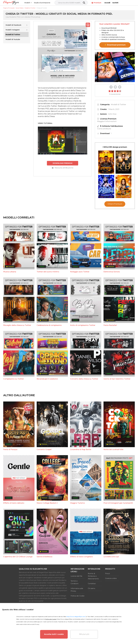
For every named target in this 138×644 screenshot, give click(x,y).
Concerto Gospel (44, 449)
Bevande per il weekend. (47, 379)
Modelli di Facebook (13, 25)
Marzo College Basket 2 (47, 503)
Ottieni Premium (115, 204)
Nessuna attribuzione (63, 168)
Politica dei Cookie (78, 596)
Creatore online (111, 578)
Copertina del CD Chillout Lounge (18, 557)
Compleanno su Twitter (14, 379)
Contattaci (92, 584)
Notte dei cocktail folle (113, 449)
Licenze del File (76, 576)
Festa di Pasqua (10, 449)
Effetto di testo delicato (14, 503)
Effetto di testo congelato (82, 557)
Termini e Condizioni (74, 582)
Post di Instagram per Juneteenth (118, 503)
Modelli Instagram (13, 30)
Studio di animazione (42, 3)
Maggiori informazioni (107, 121)
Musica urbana (10, 272)
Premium (112, 3)
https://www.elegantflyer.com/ (76, 617)
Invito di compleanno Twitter (83, 325)
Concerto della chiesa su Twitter (84, 379)
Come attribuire (104, 129)
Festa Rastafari (110, 325)
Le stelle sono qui (111, 557)
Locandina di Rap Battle (81, 449)
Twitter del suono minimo (48, 272)
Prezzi (107, 574)
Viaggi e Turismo (77, 503)
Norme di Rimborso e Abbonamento (93, 576)
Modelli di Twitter (118, 105)
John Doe (112, 114)
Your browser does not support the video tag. (115, 67)
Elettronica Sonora (112, 272)
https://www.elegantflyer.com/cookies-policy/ (71, 619)
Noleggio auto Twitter (80, 272)
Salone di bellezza (44, 557)
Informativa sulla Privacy (77, 590)
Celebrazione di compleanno (49, 325)
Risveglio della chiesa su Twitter (17, 325)
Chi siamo (92, 588)
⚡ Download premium (115, 45)
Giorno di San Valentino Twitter (117, 379)
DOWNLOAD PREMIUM (63, 163)
